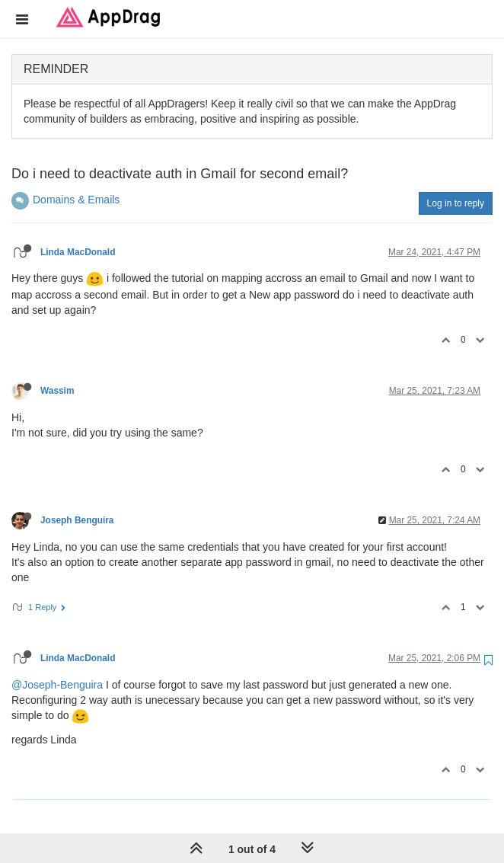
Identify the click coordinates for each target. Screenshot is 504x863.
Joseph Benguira (77, 520)
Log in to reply (456, 203)
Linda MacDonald (78, 252)
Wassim (57, 391)
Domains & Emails (76, 200)
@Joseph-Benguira (57, 685)
